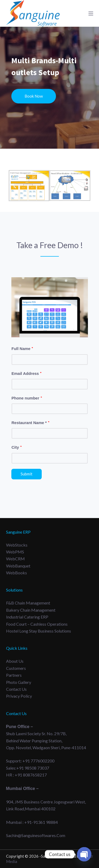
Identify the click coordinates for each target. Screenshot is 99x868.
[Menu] (91, 13)
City (17, 447)
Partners (14, 675)
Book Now (34, 96)
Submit (27, 474)
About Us (15, 661)
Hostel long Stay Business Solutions (39, 631)
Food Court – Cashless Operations (37, 624)
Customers (16, 668)
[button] (15, 186)
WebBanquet (18, 566)
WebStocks (17, 545)
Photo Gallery (19, 682)
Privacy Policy (19, 696)
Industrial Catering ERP (27, 617)
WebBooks (16, 573)
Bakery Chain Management (31, 610)
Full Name (23, 348)
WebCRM (15, 559)
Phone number (27, 398)
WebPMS (15, 552)
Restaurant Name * (31, 422)
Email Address (27, 373)
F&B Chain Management (28, 603)
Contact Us (16, 689)
